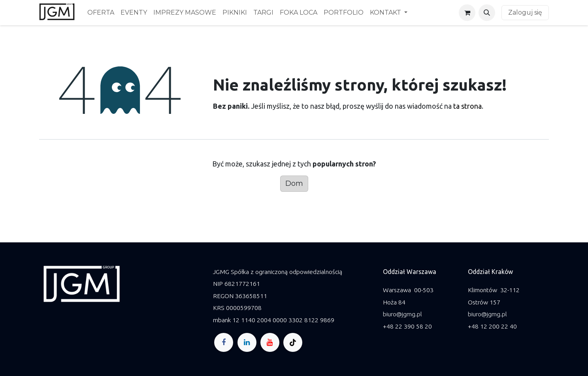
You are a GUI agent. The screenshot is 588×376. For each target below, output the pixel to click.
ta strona (467, 106)
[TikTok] (293, 342)
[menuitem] (101, 13)
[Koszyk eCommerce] (467, 13)
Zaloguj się (525, 12)
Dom (294, 183)
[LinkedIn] (247, 342)
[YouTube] (270, 342)
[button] (487, 13)
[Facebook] (224, 342)
